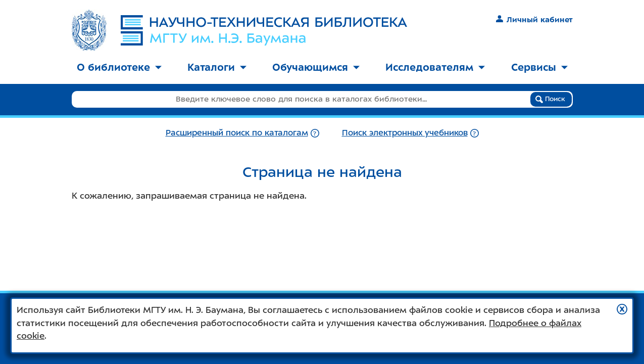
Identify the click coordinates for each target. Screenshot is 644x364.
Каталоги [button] (217, 67)
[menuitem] (119, 68)
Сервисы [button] (539, 67)
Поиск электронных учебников (405, 133)
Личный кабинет (534, 20)
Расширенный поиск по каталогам (237, 133)
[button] (622, 309)
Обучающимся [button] (316, 67)
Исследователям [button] (435, 67)
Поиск (550, 99)
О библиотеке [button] (119, 67)
